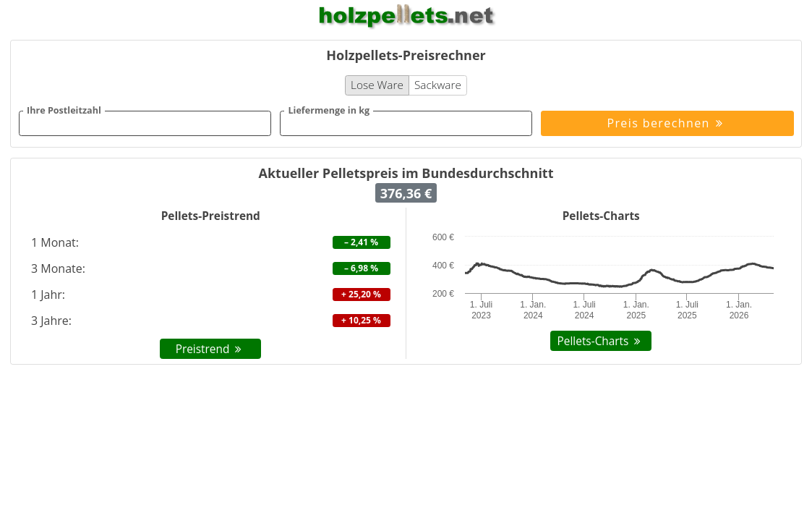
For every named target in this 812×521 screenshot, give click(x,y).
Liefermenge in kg (329, 111)
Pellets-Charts (601, 341)
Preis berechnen (667, 123)
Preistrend (211, 349)
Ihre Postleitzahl (64, 111)
